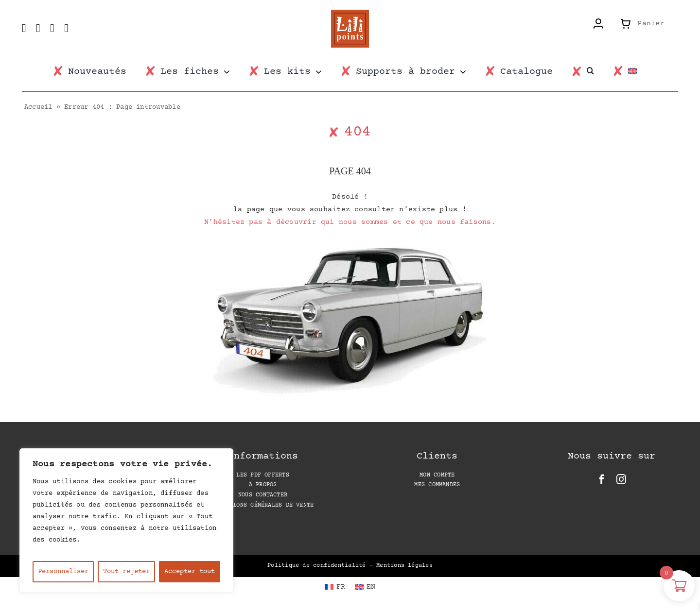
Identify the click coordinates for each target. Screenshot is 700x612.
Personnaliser (63, 572)
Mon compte (437, 475)
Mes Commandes (437, 485)
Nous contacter (263, 495)
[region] (126, 520)
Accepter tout (190, 572)
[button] (595, 71)
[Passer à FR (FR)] (335, 587)
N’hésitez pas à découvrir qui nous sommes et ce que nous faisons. (350, 222)
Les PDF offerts (262, 475)
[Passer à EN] (637, 72)
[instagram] (621, 479)
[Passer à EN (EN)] (365, 587)
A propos (263, 485)
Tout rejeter (126, 572)
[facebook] (602, 479)
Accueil (38, 107)
